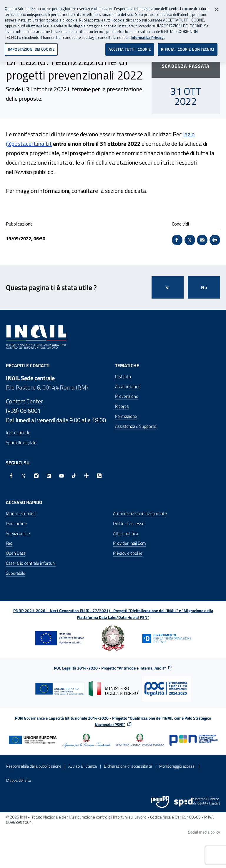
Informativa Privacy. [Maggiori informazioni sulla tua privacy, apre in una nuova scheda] (148, 35)
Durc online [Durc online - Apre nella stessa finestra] (16, 523)
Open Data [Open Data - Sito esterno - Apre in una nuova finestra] (16, 553)
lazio (189, 134)
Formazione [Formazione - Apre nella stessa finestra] (126, 416)
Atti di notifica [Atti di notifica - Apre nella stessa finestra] (126, 533)
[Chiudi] (217, 7)
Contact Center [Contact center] (24, 401)
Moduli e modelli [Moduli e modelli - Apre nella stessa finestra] (21, 513)
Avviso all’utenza (83, 766)
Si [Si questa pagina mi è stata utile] (168, 287)
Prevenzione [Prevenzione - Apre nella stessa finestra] (127, 396)
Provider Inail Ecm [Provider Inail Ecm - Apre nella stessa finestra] (129, 543)
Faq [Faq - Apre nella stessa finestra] (9, 543)
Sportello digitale (21, 442)
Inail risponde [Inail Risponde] (18, 432)
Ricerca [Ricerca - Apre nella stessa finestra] (122, 406)
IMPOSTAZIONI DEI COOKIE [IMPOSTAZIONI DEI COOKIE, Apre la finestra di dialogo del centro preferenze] (31, 47)
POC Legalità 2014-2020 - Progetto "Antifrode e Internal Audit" (110, 668)
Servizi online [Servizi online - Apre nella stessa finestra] (18, 533)
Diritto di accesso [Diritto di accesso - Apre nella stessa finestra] (129, 523)
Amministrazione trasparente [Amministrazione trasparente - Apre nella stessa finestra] (140, 513)
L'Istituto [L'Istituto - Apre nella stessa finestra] (123, 376)
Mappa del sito (18, 780)
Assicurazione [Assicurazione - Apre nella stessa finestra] (128, 386)
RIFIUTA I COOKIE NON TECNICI (188, 47)
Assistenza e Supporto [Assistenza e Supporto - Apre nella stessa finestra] (136, 426)
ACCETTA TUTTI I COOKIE (130, 47)
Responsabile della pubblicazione (34, 766)
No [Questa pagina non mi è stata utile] (204, 287)
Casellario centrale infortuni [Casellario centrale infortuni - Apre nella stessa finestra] (31, 563)
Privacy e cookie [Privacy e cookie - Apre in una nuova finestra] (128, 553)
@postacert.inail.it (29, 144)
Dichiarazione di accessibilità (128, 766)
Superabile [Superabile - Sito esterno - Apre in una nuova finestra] (16, 573)
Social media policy (204, 832)
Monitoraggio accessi (177, 766)
